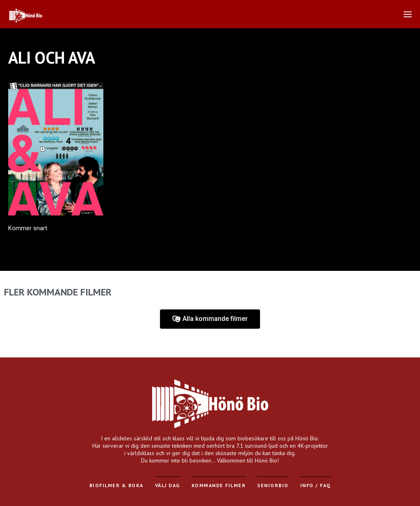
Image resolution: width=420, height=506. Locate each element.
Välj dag (168, 485)
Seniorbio (273, 485)
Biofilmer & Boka (116, 485)
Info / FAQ (316, 485)
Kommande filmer (219, 485)
